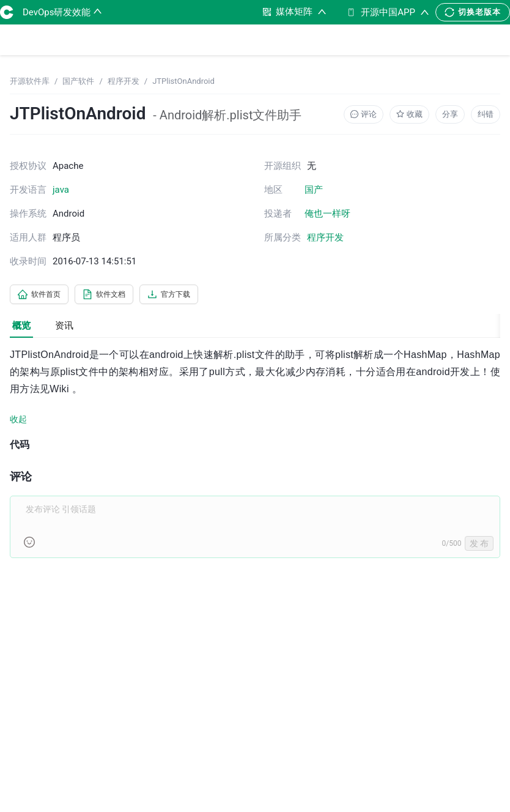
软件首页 (44, 296)
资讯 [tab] (64, 328)
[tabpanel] (255, 462)
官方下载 (193, 296)
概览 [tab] (21, 328)
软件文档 (119, 296)
